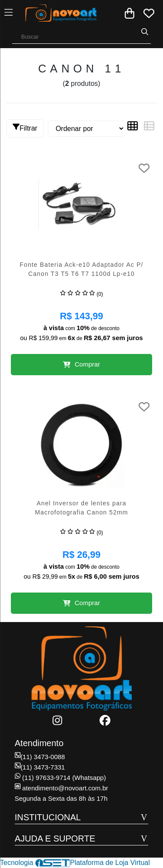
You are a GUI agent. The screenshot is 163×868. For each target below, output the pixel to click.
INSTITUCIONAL (48, 817)
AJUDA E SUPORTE (55, 839)
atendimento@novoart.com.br (62, 788)
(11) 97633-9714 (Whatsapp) (60, 778)
